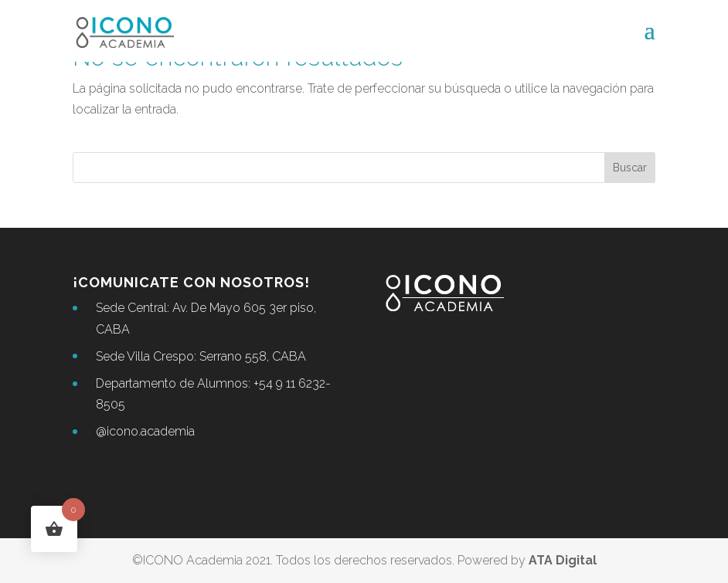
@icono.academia (145, 431)
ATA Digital (563, 560)
